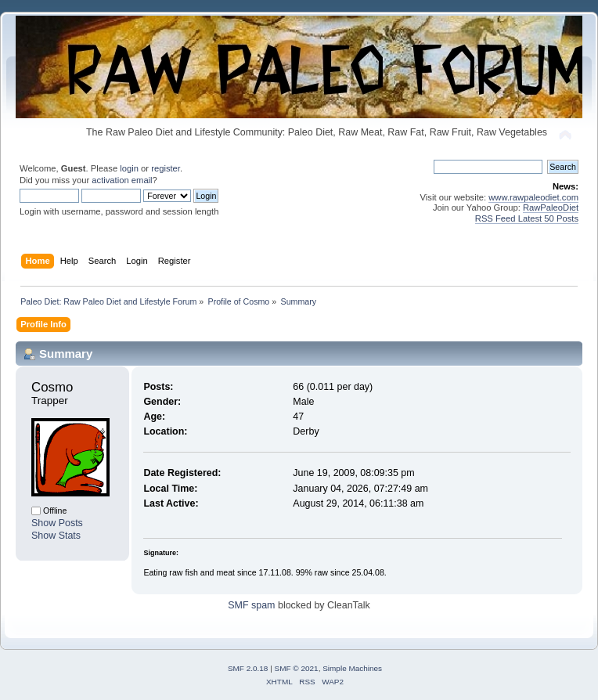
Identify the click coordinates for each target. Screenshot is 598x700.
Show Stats (56, 536)
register (166, 168)
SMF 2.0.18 (248, 668)
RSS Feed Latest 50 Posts (527, 218)
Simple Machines (352, 668)
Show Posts (57, 523)
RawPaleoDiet (551, 207)
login (129, 168)
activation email (122, 180)
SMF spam (251, 605)
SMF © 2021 (297, 668)
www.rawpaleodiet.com (533, 197)
